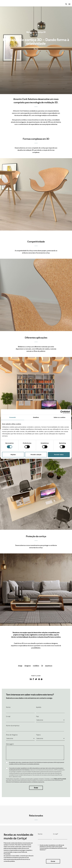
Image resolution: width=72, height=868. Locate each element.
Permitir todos (59, 455)
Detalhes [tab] (36, 417)
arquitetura (49, 666)
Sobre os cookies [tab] (59, 417)
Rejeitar (13, 455)
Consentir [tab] (12, 417)
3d (42, 666)
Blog (36, 49)
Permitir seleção (36, 455)
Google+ (39, 679)
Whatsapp (41, 679)
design (20, 666)
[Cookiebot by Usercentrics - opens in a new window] (62, 412)
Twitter (36, 679)
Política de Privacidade (60, 779)
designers (28, 666)
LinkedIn (31, 680)
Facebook (33, 679)
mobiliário (36, 666)
